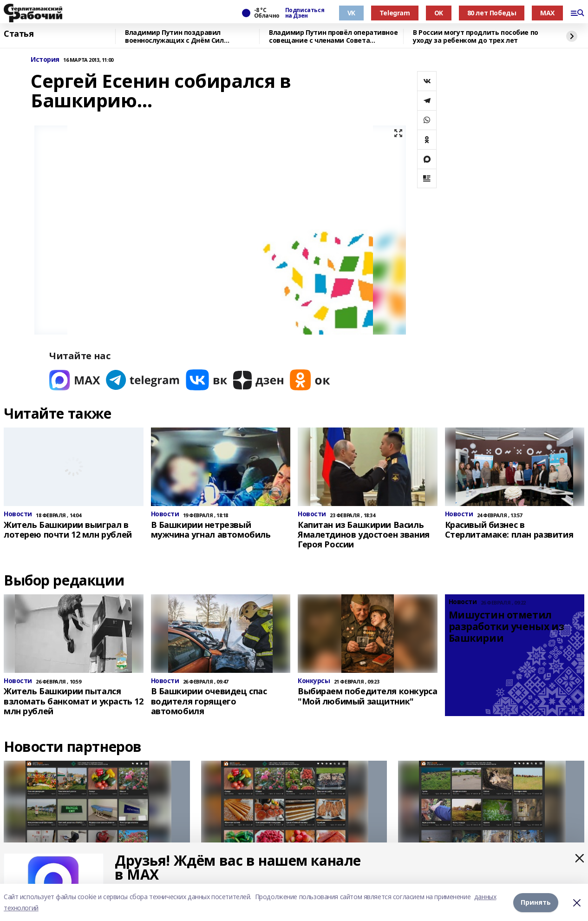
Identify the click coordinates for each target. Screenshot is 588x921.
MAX (547, 13)
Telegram (395, 13)
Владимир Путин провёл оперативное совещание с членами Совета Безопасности (333, 36)
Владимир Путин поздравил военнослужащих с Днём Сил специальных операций (174, 36)
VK (351, 13)
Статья (19, 34)
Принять (536, 902)
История (45, 60)
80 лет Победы (492, 13)
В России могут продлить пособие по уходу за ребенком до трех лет (476, 36)
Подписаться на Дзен (305, 13)
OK (439, 13)
